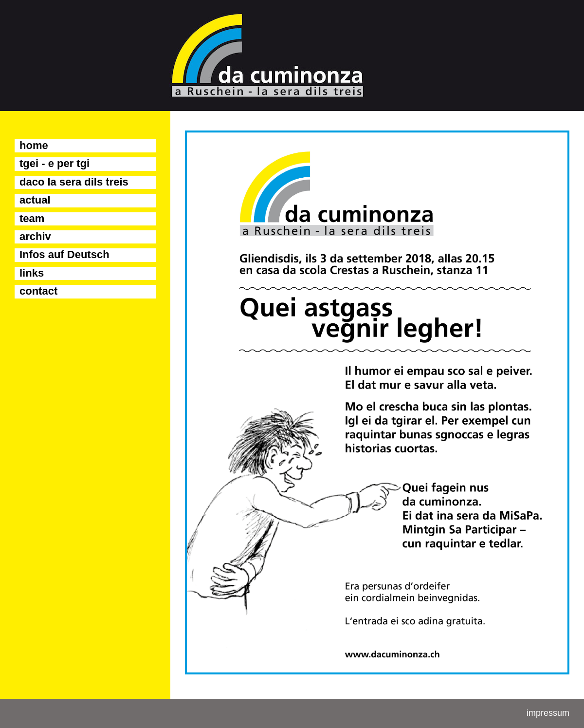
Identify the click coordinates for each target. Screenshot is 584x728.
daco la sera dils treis (74, 182)
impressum (548, 713)
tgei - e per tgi (55, 163)
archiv (35, 236)
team (32, 218)
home (34, 145)
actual (35, 200)
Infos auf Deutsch (64, 254)
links (32, 273)
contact (38, 291)
